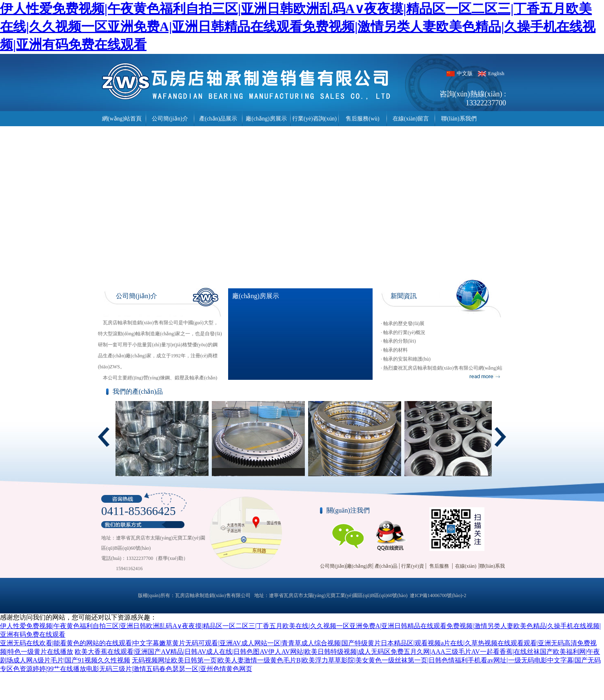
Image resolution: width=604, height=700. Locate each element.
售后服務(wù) (362, 119)
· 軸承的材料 (394, 350)
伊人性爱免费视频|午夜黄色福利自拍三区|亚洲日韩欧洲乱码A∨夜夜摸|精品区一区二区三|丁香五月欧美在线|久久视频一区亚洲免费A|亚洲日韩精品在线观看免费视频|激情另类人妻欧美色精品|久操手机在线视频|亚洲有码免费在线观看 (298, 27)
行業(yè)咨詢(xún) (314, 119)
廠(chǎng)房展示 (266, 119)
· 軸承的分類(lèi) (398, 341)
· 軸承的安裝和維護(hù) (406, 359)
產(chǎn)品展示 (218, 119)
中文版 (465, 73)
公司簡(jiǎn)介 (170, 119)
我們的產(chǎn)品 (138, 391)
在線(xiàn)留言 (411, 119)
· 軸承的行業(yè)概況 (403, 332)
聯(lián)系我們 (459, 119)
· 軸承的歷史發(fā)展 (403, 323)
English (496, 73)
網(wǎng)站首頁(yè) (122, 121)
